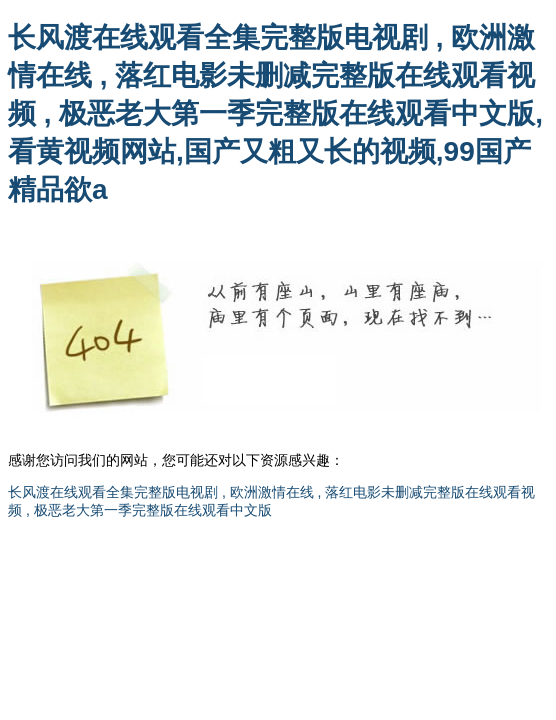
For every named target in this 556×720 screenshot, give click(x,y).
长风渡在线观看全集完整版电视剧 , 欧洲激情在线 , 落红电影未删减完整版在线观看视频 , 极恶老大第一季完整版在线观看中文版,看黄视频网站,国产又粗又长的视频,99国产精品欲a (275, 113)
